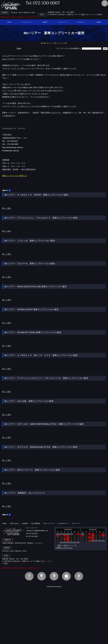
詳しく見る (7, 208)
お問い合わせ (14, 523)
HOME (9, 22)
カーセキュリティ (27, 22)
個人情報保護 (36, 523)
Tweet (19, 48)
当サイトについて (49, 523)
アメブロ (66, 576)
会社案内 (25, 523)
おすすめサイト (63, 523)
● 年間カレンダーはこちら (64, 548)
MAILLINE (105, 3)
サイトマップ (76, 523)
